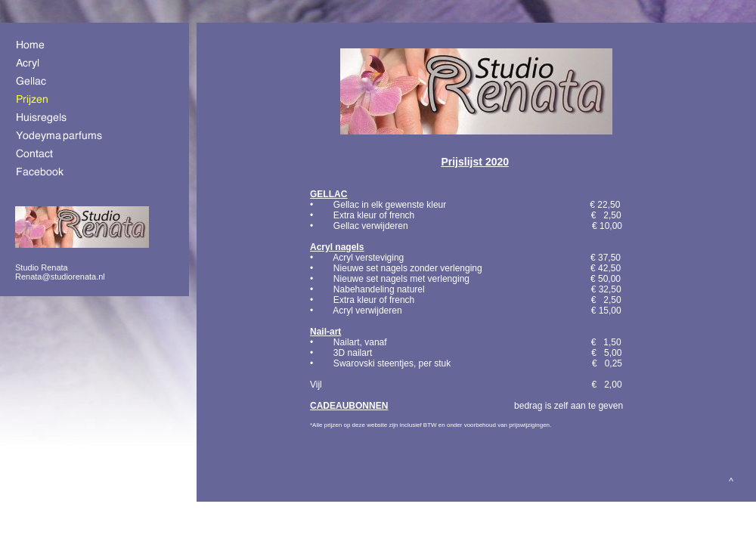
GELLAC (328, 194)
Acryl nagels (337, 247)
